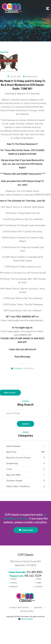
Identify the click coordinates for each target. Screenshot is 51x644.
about (14, 579)
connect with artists (19, 607)
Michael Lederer (31, 76)
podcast (38, 607)
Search (25, 424)
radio (39, 583)
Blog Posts (29, 368)
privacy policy (27, 611)
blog (39, 579)
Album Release (13, 446)
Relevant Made (27, 619)
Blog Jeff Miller (14, 475)
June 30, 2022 (15, 76)
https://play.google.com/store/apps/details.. (22, 320)
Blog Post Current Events (19, 458)
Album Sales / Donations (18, 486)
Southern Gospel (14, 480)
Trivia (9, 469)
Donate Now (26, 530)
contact (39, 586)
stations (14, 586)
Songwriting (12, 463)
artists (14, 583)
